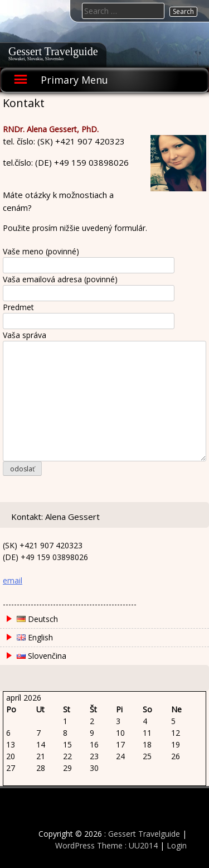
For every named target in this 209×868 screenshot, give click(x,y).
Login (177, 845)
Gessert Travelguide (53, 51)
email (13, 580)
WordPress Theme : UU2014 (106, 845)
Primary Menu (74, 80)
